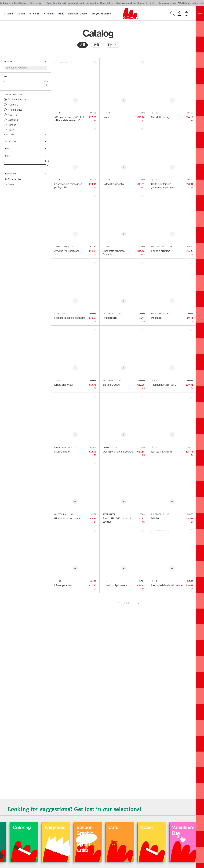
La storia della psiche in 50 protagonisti (68, 186)
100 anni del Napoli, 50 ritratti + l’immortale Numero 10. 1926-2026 (70, 119)
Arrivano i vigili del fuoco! (67, 251)
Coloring (70, 827)
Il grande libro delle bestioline (70, 318)
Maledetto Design (161, 117)
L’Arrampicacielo (63, 585)
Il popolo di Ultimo (161, 251)
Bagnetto (13, 120)
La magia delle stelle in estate (167, 585)
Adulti (61, 14)
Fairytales (103, 827)
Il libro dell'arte (62, 452)
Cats (162, 827)
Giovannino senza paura (67, 518)
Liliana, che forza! (64, 385)
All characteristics (17, 99)
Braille (11, 130)
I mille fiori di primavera (115, 585)
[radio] (83, 45)
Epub (112, 45)
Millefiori (156, 518)
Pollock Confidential (113, 184)
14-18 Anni (49, 14)
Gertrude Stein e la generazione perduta (162, 186)
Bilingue (12, 125)
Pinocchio (156, 318)
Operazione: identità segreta (118, 452)
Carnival (38, 827)
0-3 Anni (8, 14)
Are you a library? (101, 14)
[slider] (4, 85)
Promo (11, 184)
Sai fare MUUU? (111, 385)
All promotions (16, 179)
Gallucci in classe (77, 14)
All (83, 45)
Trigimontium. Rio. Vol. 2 (164, 385)
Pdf (97, 45)
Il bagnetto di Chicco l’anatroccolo (114, 252)
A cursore (13, 105)
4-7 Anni (21, 14)
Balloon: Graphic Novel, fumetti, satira (133, 839)
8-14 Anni (34, 14)
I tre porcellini (110, 318)
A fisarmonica (15, 110)
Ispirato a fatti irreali (161, 452)
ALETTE (13, 115)
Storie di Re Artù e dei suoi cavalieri (117, 520)
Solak (106, 117)
